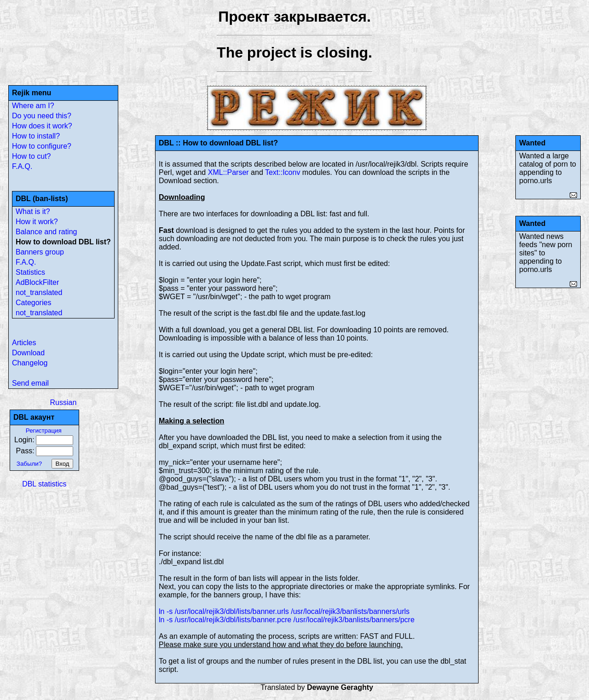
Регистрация (44, 431)
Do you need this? (42, 116)
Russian (63, 402)
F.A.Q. (22, 166)
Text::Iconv (283, 172)
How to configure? (42, 146)
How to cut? (31, 156)
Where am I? (33, 106)
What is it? (33, 211)
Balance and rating (46, 232)
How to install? (36, 136)
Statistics (30, 272)
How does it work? (42, 126)
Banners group (40, 252)
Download (28, 353)
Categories (33, 303)
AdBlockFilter (37, 282)
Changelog (30, 363)
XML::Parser (228, 172)
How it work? (37, 222)
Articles (24, 343)
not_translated (39, 292)
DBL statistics (44, 484)
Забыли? (29, 464)
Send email (30, 383)
